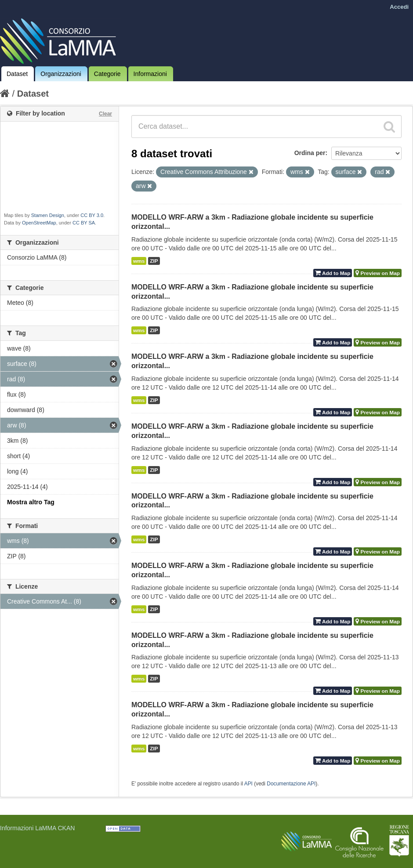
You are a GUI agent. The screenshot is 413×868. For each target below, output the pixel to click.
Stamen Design (48, 215)
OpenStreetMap (39, 223)
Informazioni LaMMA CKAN (37, 828)
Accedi (399, 7)
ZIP (154, 261)
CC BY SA (84, 223)
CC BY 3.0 (92, 215)
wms (139, 261)
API (248, 784)
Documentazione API (291, 784)
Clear (105, 114)
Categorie (107, 74)
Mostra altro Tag (31, 502)
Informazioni (150, 74)
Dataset (17, 74)
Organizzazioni (61, 74)
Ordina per (310, 153)
